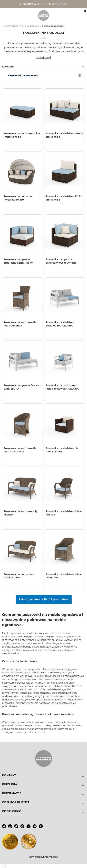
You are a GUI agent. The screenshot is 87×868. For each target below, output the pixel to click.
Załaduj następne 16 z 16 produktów (44, 599)
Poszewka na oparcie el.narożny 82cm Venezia (61, 261)
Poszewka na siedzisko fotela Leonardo (64, 576)
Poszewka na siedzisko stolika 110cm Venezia (22, 135)
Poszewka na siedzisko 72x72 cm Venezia (64, 198)
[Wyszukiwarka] (68, 12)
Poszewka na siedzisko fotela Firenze (64, 513)
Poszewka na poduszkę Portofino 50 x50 (18, 198)
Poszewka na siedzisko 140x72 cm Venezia (64, 135)
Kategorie (43, 67)
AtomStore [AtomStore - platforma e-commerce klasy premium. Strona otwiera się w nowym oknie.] (51, 857)
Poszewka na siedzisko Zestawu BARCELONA (60, 324)
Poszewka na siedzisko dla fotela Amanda (20, 324)
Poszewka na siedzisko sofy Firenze (20, 513)
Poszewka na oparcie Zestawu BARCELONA (22, 387)
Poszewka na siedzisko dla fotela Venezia (62, 450)
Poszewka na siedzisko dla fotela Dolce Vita (20, 450)
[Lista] (79, 75)
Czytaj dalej (44, 57)
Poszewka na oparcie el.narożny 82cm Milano (18, 261)
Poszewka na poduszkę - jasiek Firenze (19, 576)
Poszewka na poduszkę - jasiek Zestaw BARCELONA (62, 387)
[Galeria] (84, 75)
